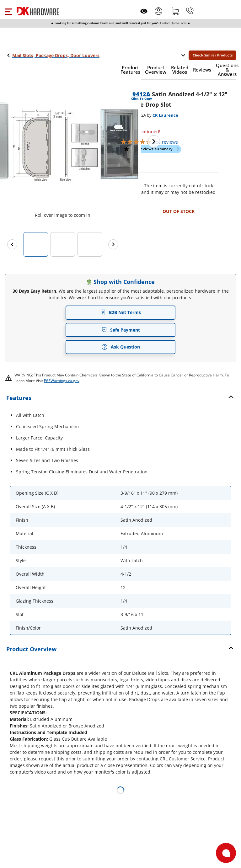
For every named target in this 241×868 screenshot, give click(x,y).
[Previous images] (12, 244)
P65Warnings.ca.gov (62, 381)
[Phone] (190, 11)
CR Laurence (165, 115)
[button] (8, 11)
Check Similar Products (213, 55)
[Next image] (154, 141)
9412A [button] (141, 94)
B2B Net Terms (120, 312)
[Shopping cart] (175, 11)
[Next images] (113, 244)
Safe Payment (121, 330)
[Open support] (226, 853)
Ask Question (121, 347)
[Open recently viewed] (144, 11)
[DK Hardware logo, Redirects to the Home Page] (38, 11)
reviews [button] (166, 142)
